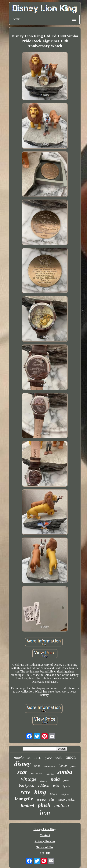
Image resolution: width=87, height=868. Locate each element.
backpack (26, 785)
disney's (44, 781)
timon (71, 757)
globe (48, 758)
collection (50, 774)
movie (19, 758)
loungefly (24, 799)
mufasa (62, 805)
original (65, 794)
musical (37, 773)
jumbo (63, 766)
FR (48, 853)
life (29, 758)
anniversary (49, 766)
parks (66, 781)
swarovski (66, 800)
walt (59, 758)
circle (38, 758)
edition (43, 785)
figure (73, 766)
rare (26, 792)
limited (27, 806)
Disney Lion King (45, 829)
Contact (45, 835)
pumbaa (41, 800)
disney (22, 764)
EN (42, 853)
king (40, 792)
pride (37, 766)
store (54, 793)
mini (56, 786)
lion (45, 813)
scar (22, 772)
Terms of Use (45, 847)
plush (44, 805)
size (52, 799)
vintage (29, 779)
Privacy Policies (45, 841)
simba (65, 772)
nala (55, 779)
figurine (67, 786)
